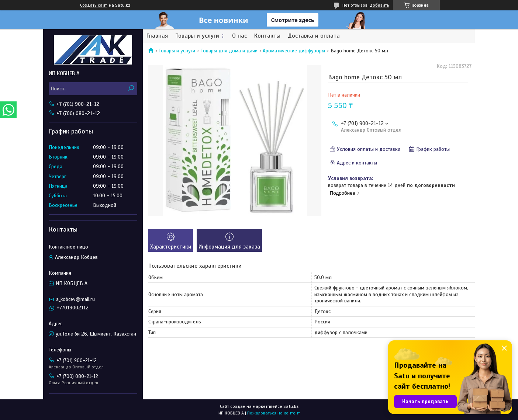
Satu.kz (291, 406)
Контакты (267, 36)
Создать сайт (94, 5)
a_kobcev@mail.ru (75, 299)
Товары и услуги (197, 36)
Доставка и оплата (314, 36)
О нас (239, 36)
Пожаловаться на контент (274, 413)
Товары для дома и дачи (229, 51)
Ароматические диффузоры (294, 51)
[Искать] (131, 89)
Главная (157, 36)
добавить (379, 5)
